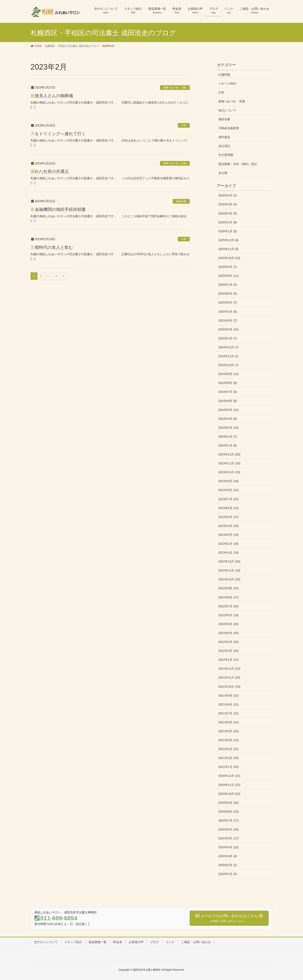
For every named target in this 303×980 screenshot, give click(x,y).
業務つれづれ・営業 (175, 88)
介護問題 (224, 75)
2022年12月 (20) (229, 561)
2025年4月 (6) (228, 312)
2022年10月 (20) (229, 579)
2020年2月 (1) (228, 865)
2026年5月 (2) (228, 195)
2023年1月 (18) (229, 553)
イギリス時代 (227, 84)
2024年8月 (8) (228, 383)
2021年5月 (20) (229, 731)
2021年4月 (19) (229, 740)
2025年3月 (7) (228, 321)
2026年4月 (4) (228, 204)
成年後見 (224, 137)
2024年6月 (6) (228, 401)
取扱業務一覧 (98, 942)
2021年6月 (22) (229, 722)
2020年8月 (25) (229, 812)
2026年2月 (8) (228, 222)
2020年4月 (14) (229, 847)
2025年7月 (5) (228, 285)
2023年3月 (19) (229, 535)
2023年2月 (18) (229, 544)
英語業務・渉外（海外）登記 (238, 164)
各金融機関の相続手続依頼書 (58, 209)
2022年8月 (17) (229, 597)
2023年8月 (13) (229, 490)
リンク (170, 942)
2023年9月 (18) (229, 481)
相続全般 (181, 201)
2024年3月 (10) (229, 428)
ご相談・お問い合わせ (196, 942)
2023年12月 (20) (229, 454)
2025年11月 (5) (229, 249)
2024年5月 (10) (229, 410)
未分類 (223, 173)
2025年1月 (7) (228, 338)
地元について (227, 110)
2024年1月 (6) (228, 445)
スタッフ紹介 (73, 942)
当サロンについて (46, 942)
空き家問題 (226, 155)
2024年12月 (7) (229, 347)
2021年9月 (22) (229, 696)
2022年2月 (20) (229, 651)
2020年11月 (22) (229, 785)
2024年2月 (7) (228, 437)
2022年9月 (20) (229, 588)
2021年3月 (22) (229, 749)
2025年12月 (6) (229, 240)
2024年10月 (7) (229, 365)
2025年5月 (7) (228, 302)
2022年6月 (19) (229, 615)
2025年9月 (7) (228, 267)
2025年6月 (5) (228, 294)
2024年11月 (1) (229, 356)
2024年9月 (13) (229, 374)
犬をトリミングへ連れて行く (58, 134)
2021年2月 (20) (229, 758)
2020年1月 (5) (228, 874)
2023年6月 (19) (229, 508)
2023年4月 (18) (229, 526)
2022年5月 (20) (229, 624)
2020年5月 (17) (229, 838)
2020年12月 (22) (229, 776)
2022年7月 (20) (229, 606)
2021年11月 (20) (229, 678)
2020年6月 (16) (229, 829)
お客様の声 (136, 942)
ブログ (154, 942)
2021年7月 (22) (229, 713)
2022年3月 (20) (229, 642)
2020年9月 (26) (229, 803)
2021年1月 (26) (229, 767)
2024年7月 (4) (228, 392)
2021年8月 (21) (229, 704)
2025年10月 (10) (229, 258)
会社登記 (224, 146)
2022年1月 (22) (229, 660)
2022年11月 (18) (229, 570)
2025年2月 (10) (229, 329)
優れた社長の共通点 (50, 171)
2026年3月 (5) (228, 213)
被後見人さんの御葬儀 (52, 96)
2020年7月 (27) (229, 820)
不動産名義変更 (229, 128)
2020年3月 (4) (228, 856)
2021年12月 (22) (229, 669)
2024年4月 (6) (228, 419)
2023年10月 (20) (229, 472)
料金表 (118, 942)
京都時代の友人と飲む (52, 247)
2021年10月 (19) (229, 687)
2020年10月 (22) (229, 794)
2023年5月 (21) (229, 517)
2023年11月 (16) (229, 463)
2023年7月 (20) (229, 499)
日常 (184, 125)
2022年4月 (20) (229, 633)
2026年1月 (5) (228, 231)
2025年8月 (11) (229, 276)
